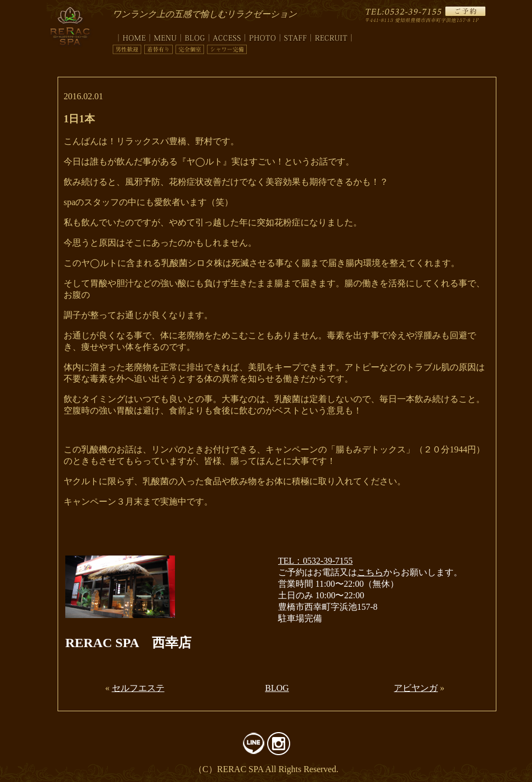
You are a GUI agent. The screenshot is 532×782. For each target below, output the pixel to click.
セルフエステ (138, 688)
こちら (370, 572)
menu (165, 36)
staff (296, 36)
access (227, 36)
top (131, 36)
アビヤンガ (416, 688)
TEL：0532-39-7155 (315, 561)
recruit (331, 36)
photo (263, 36)
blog (195, 36)
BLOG (277, 688)
